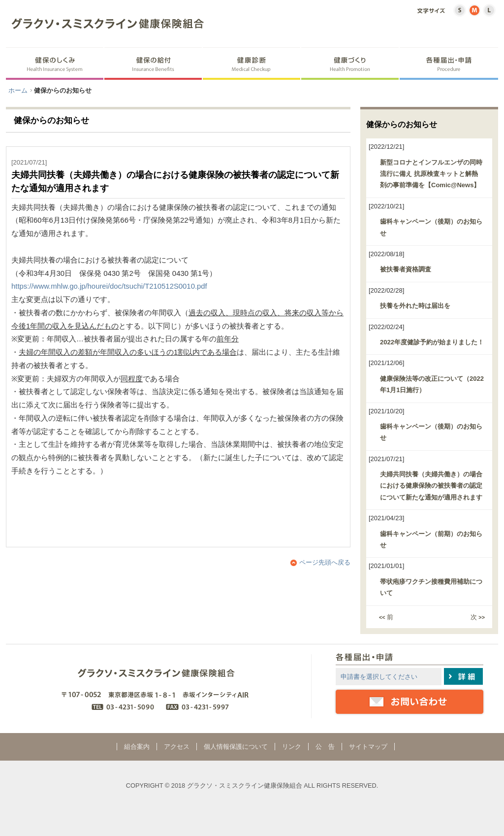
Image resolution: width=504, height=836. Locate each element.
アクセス (177, 747)
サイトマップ (368, 747)
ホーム (18, 90)
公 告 (325, 747)
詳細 (463, 676)
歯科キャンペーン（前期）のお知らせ (431, 539)
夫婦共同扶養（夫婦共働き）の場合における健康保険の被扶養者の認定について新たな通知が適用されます (431, 486)
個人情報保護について (236, 747)
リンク (292, 747)
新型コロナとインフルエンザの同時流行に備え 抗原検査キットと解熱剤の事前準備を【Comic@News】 (431, 174)
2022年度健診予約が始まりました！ (432, 342)
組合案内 (137, 747)
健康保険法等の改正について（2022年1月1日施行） (432, 384)
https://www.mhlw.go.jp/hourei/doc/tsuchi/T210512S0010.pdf (109, 286)
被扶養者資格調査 (406, 269)
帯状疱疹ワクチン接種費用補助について (431, 587)
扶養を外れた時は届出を (415, 306)
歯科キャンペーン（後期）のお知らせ (431, 227)
